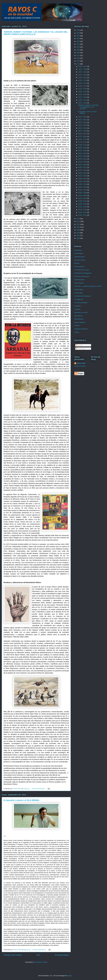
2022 (78, 41)
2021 (78, 44)
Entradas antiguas (62, 955)
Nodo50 (77, 326)
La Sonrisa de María (81, 303)
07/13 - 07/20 (83, 142)
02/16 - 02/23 (83, 198)
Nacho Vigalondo (80, 322)
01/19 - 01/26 (83, 210)
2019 (78, 50)
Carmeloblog (78, 253)
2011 (78, 224)
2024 (78, 36)
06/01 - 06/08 (83, 156)
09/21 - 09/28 (83, 117)
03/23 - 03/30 (83, 184)
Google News (79, 290)
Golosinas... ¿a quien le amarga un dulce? (88, 286)
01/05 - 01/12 (83, 215)
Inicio (38, 955)
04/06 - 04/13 (83, 179)
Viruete (77, 332)
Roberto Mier (81, 363)
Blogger (69, 976)
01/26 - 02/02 (83, 207)
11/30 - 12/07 (83, 78)
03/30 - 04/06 (83, 181)
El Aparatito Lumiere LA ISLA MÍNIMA (21, 800)
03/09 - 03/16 (83, 190)
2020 (78, 47)
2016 (78, 58)
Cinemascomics (79, 257)
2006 (78, 238)
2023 (78, 39)
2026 (78, 30)
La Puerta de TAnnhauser (83, 296)
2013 (78, 219)
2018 (78, 53)
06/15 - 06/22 (83, 153)
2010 (78, 227)
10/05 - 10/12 (83, 100)
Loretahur (77, 309)
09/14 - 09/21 (83, 120)
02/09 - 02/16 (83, 201)
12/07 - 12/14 (83, 75)
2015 (78, 61)
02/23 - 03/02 (83, 196)
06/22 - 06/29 (83, 150)
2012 (78, 221)
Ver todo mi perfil (80, 366)
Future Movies (79, 283)
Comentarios (81, 349)
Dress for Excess (80, 260)
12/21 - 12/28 (83, 69)
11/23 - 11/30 (83, 80)
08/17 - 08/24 (83, 131)
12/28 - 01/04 (83, 66)
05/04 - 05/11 (83, 167)
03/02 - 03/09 (83, 193)
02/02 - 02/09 (83, 204)
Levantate (78, 306)
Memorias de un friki (81, 312)
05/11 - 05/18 (83, 165)
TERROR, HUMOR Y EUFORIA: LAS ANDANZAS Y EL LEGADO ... (88, 107)
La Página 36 (79, 299)
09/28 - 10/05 (83, 103)
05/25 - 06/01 (83, 159)
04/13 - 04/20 (83, 176)
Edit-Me (77, 263)
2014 (78, 64)
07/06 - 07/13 (83, 145)
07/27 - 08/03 (83, 137)
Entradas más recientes (13, 955)
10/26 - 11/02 (83, 92)
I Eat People (78, 293)
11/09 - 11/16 (83, 86)
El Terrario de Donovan (82, 276)
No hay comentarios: (39, 789)
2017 (78, 55)
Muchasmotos (79, 319)
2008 (78, 233)
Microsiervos (78, 316)
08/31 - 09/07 (83, 125)
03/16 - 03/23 (83, 187)
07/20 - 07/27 (83, 139)
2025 (78, 33)
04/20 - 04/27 (83, 173)
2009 (78, 230)
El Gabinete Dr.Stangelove (83, 273)
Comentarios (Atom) (41, 962)
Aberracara (78, 250)
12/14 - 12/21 (83, 72)
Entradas (79, 345)
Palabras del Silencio (81, 329)
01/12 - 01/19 (83, 212)
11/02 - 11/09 (83, 89)
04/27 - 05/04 (83, 170)
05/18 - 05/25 (83, 162)
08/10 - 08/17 (83, 134)
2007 (78, 236)
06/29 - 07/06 (83, 148)
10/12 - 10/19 (83, 97)
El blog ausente (79, 267)
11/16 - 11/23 (83, 83)
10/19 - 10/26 (83, 94)
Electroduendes (79, 280)
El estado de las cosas (82, 270)
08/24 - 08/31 (83, 128)
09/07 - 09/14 (83, 122)
